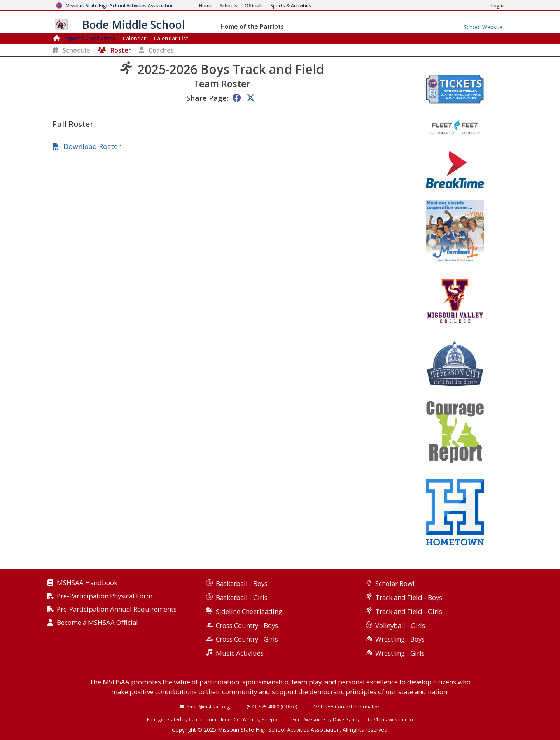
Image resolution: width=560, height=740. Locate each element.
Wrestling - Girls (400, 653)
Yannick (251, 719)
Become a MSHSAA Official (97, 623)
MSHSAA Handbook (87, 583)
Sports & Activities (90, 38)
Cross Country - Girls (247, 639)
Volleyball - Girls (400, 625)
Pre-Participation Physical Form (105, 596)
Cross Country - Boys (247, 625)
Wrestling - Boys (400, 639)
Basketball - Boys (242, 583)
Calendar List (171, 38)
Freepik (269, 719)
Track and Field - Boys (409, 597)
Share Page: (207, 98)
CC (237, 719)
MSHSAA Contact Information (347, 707)
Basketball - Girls (242, 597)
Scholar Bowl (395, 583)
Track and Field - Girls (409, 611)
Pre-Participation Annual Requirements (117, 609)
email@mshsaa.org (208, 707)
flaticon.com (203, 719)
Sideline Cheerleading (249, 611)
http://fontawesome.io (388, 719)
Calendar (134, 38)
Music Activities (240, 653)
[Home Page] (206, 6)
